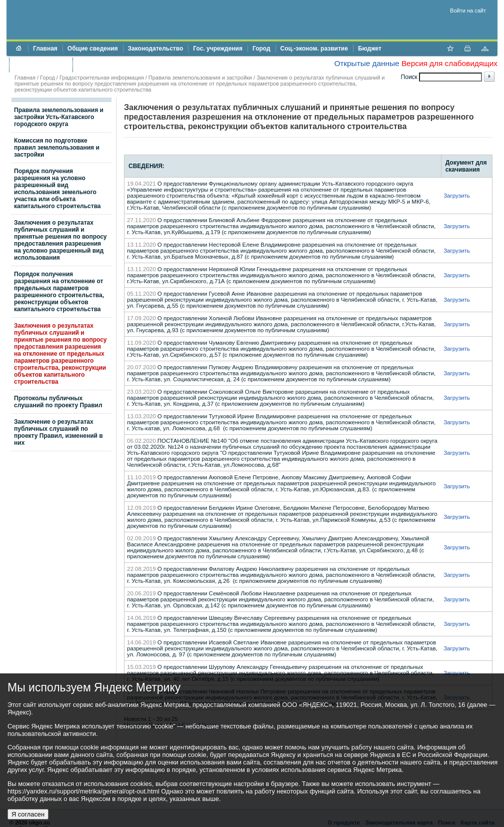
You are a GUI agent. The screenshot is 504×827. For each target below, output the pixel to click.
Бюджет (370, 49)
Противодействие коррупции (121, 65)
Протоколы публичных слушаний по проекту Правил (58, 402)
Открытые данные (366, 63)
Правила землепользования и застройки (200, 78)
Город (261, 49)
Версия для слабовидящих (449, 63)
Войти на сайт (468, 11)
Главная (45, 49)
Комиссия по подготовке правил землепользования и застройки (57, 148)
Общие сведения (93, 49)
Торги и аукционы (41, 65)
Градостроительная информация (102, 78)
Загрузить (457, 196)
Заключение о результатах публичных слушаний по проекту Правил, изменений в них (58, 432)
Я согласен (28, 814)
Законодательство (156, 49)
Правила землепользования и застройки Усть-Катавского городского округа (59, 117)
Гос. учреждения (218, 49)
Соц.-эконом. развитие (314, 49)
